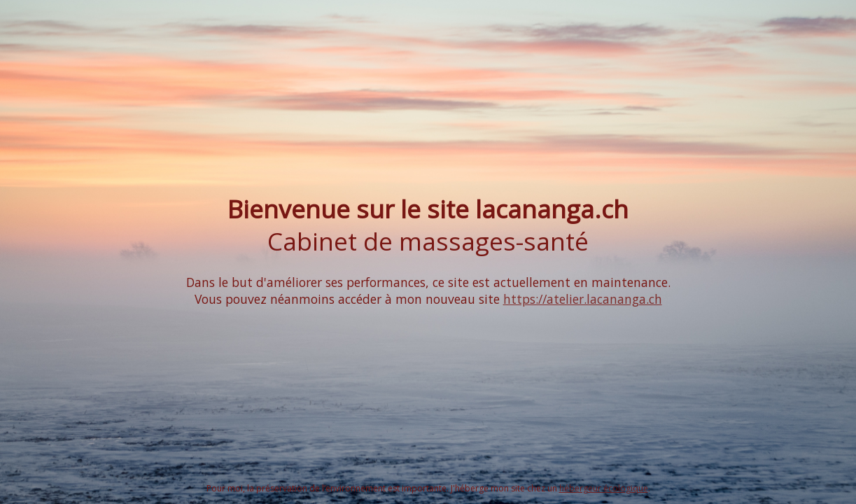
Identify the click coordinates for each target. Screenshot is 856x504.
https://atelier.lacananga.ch (583, 299)
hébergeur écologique (604, 488)
